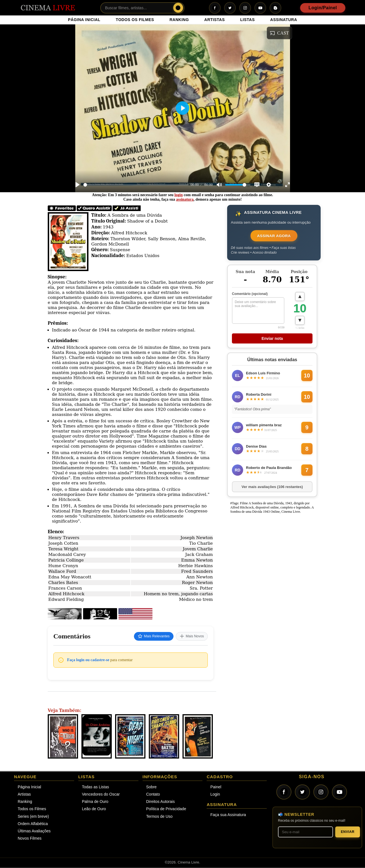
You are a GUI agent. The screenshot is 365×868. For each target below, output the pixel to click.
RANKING (179, 20)
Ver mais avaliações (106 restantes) (272, 489)
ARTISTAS (215, 20)
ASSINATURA (284, 20)
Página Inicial (29, 788)
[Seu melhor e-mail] (305, 833)
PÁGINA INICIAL (84, 20)
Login (215, 795)
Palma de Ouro (95, 802)
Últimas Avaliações (34, 832)
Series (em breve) (33, 817)
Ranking (25, 802)
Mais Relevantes (147, 637)
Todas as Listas (96, 788)
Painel (216, 788)
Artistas (24, 795)
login (179, 195)
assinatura (185, 199)
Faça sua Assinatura (228, 816)
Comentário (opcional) (250, 295)
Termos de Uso (159, 817)
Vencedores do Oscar (101, 795)
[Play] (77, 185)
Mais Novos (190, 637)
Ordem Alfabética (33, 825)
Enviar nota (272, 341)
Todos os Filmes (32, 810)
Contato (153, 795)
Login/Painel (323, 8)
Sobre (151, 788)
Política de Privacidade (166, 810)
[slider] (136, 185)
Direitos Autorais (161, 802)
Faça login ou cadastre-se (88, 661)
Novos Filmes (30, 839)
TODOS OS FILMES (135, 20)
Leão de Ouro (94, 810)
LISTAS (248, 20)
